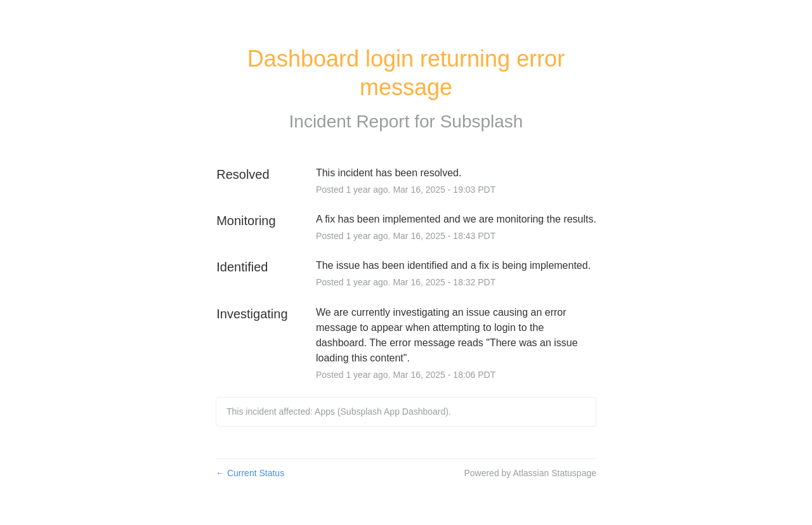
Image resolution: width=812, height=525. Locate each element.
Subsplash (482, 121)
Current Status (250, 473)
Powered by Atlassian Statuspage (530, 473)
